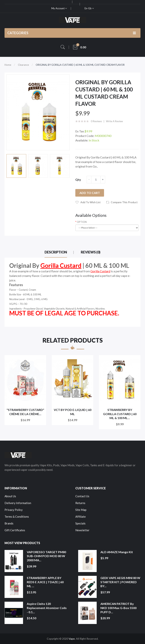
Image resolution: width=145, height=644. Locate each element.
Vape (72, 639)
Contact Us (82, 496)
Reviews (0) (91, 252)
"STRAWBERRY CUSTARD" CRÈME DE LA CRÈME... (25, 412)
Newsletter (82, 530)
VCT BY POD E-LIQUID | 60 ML (73, 412)
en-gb (89, 8)
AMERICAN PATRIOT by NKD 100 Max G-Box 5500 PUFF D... (118, 608)
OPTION (82, 222)
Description (56, 252)
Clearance (23, 65)
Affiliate (81, 517)
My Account (59, 8)
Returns (80, 503)
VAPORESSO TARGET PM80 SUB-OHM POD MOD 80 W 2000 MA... (46, 556)
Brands (9, 523)
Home (8, 65)
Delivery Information (18, 503)
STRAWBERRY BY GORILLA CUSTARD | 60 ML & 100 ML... (120, 414)
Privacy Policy (14, 510)
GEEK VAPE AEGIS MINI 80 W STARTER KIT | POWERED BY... (120, 582)
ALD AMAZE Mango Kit (117, 552)
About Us (10, 496)
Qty (78, 180)
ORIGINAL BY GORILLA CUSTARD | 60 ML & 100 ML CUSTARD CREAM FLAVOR (80, 65)
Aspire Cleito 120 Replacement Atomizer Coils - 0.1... (47, 608)
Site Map (81, 510)
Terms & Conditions (17, 517)
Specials (80, 523)
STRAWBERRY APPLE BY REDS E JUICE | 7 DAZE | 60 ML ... (45, 582)
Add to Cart (90, 193)
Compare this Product (124, 202)
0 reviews (96, 121)
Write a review (114, 121)
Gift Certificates (15, 530)
